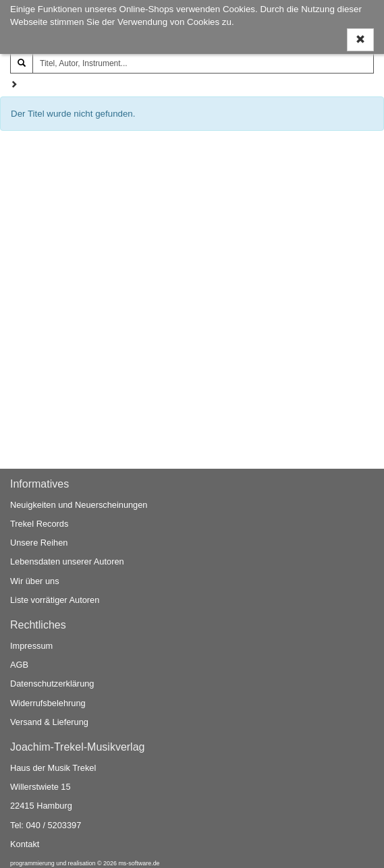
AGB (19, 665)
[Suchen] (22, 63)
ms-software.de (139, 863)
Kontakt (25, 844)
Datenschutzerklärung (52, 684)
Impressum (31, 646)
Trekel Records (39, 524)
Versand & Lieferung (49, 722)
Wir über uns (35, 581)
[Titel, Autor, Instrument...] (203, 63)
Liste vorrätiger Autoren (55, 600)
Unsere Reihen (39, 543)
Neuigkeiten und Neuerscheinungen (79, 505)
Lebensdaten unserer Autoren (67, 561)
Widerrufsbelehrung (48, 703)
